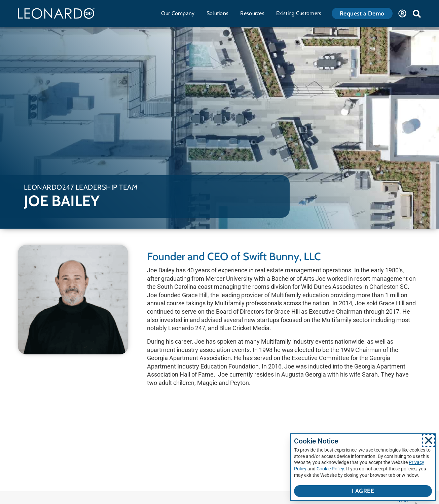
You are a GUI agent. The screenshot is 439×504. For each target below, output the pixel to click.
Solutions (219, 13)
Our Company (179, 13)
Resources (254, 13)
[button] (417, 14)
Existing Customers (300, 13)
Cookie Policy (330, 469)
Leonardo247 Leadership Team (81, 187)
